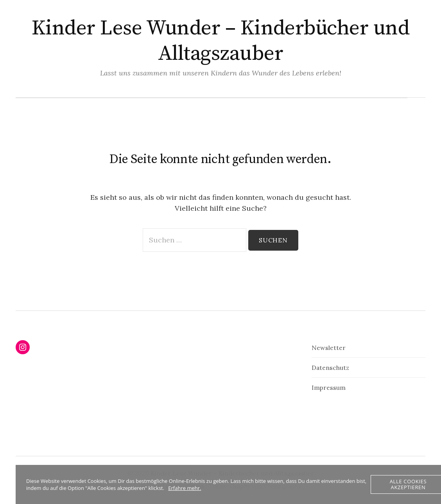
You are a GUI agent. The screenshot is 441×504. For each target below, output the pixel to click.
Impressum (329, 387)
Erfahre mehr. (185, 488)
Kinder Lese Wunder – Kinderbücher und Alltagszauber (220, 41)
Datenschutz (330, 368)
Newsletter (329, 348)
